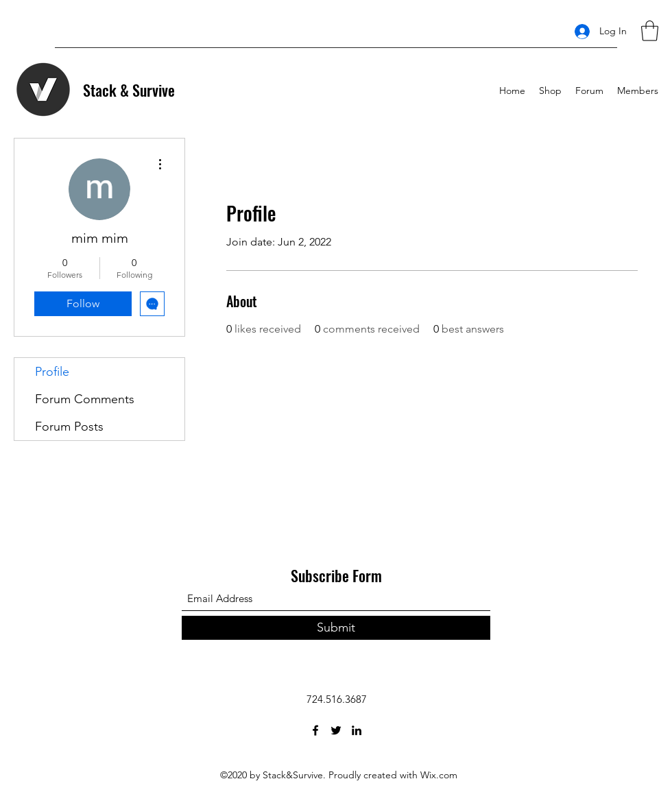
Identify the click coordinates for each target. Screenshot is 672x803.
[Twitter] (336, 730)
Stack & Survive (129, 90)
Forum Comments (85, 399)
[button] (650, 31)
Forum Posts (69, 427)
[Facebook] (315, 730)
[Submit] (336, 628)
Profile (52, 372)
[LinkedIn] (357, 730)
